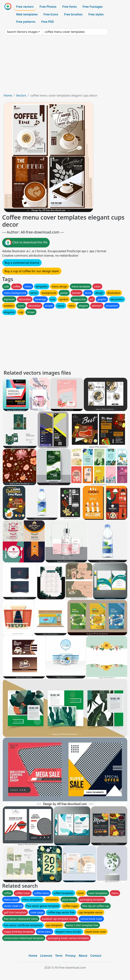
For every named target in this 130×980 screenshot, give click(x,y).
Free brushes (73, 14)
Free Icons (51, 14)
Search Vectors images (22, 32)
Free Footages (93, 7)
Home (8, 95)
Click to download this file (26, 243)
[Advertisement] (65, 66)
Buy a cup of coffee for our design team (32, 271)
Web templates (27, 14)
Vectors (21, 95)
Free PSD (47, 22)
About (83, 956)
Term (59, 956)
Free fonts (70, 7)
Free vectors (25, 7)
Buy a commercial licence (22, 263)
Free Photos (48, 7)
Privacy (71, 956)
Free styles (96, 14)
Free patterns (26, 22)
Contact (96, 956)
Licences (46, 956)
